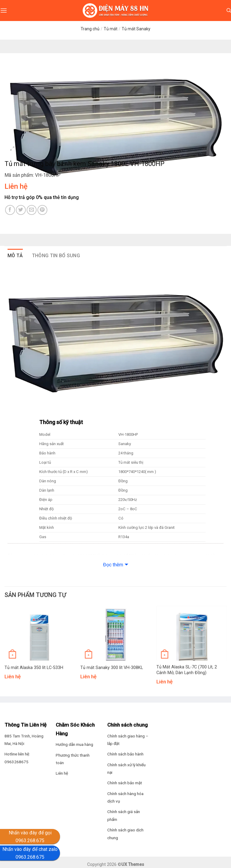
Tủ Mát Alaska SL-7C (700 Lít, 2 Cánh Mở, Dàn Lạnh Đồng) (187, 670)
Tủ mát (111, 29)
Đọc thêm (113, 565)
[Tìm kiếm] (229, 11)
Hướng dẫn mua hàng (74, 744)
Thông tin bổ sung (56, 256)
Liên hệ (62, 773)
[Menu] (4, 10)
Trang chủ (90, 29)
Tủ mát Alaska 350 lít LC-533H (34, 668)
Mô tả (15, 256)
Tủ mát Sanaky (136, 29)
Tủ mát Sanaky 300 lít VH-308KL (112, 668)
